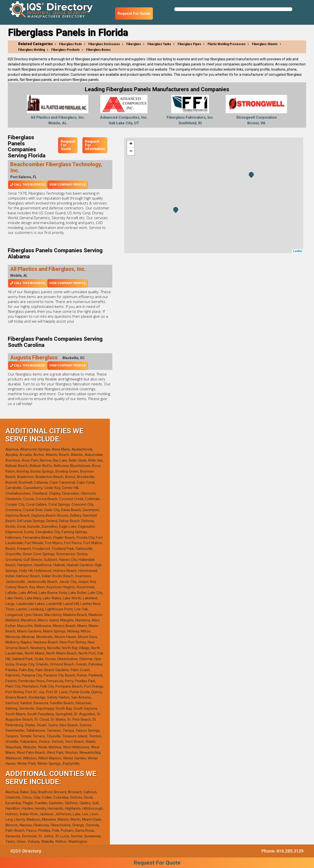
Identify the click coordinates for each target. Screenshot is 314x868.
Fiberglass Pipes (189, 44)
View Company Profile (67, 185)
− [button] (131, 151)
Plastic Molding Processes (227, 44)
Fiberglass (134, 44)
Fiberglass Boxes (98, 50)
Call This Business (27, 185)
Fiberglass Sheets (265, 44)
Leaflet (297, 251)
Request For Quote (134, 13)
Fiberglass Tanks (159, 44)
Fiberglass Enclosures (104, 44)
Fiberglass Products (65, 50)
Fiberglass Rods (71, 44)
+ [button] (131, 144)
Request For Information (95, 145)
